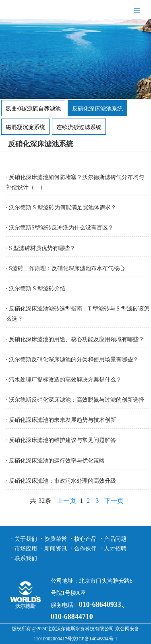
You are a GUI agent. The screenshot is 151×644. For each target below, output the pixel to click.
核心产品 (85, 539)
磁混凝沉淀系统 (25, 127)
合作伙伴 (85, 549)
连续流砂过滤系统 (79, 127)
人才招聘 (115, 549)
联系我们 (26, 558)
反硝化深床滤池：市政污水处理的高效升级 (62, 481)
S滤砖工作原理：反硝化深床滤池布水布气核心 (67, 268)
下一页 (114, 501)
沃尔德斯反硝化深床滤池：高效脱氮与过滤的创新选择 (77, 400)
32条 (45, 501)
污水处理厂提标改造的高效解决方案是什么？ (65, 380)
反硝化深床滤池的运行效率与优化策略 (57, 461)
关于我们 (26, 539)
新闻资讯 (56, 549)
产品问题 (115, 539)
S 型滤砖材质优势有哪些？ (42, 248)
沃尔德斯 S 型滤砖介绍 (37, 289)
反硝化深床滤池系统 (97, 109)
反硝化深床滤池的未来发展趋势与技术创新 (62, 420)
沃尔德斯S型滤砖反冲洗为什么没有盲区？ (61, 228)
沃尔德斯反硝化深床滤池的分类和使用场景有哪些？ (74, 360)
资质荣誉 (56, 539)
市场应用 (26, 549)
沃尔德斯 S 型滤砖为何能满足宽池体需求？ (63, 207)
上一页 (66, 501)
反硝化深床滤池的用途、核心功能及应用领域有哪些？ (77, 339)
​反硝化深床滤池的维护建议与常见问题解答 (62, 440)
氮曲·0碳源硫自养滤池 (33, 109)
